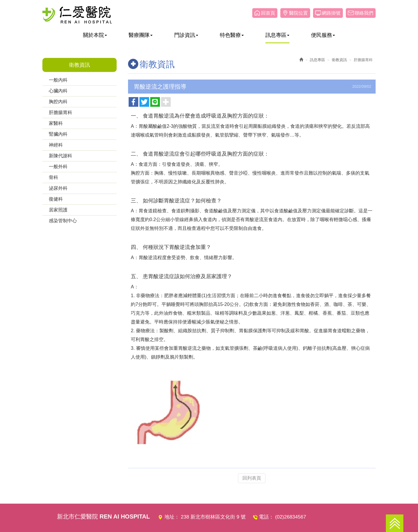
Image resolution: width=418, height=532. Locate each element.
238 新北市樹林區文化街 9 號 (213, 517)
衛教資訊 (339, 60)
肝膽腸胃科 (61, 112)
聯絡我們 (364, 13)
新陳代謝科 (61, 156)
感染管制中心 (63, 221)
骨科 (53, 177)
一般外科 (58, 167)
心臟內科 (58, 91)
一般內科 (58, 80)
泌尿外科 (58, 188)
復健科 (56, 199)
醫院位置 (298, 13)
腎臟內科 (58, 134)
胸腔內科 (58, 102)
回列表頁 (252, 477)
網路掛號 (331, 13)
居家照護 (58, 210)
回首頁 (268, 13)
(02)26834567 (291, 517)
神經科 (56, 145)
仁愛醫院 (77, 15)
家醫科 (56, 123)
